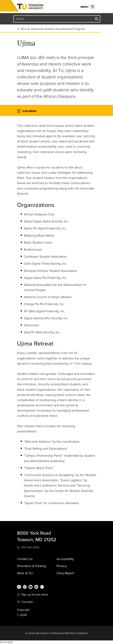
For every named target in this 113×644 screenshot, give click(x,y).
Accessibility (65, 559)
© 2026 (22, 615)
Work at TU (25, 573)
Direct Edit (6, 642)
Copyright (23, 610)
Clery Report (65, 573)
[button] (19, 112)
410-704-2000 (28, 547)
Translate (25, 602)
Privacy (62, 566)
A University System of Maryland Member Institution (57, 633)
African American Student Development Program (53, 29)
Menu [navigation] (87, 7)
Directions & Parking (31, 566)
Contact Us (25, 559)
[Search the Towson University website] (57, 19)
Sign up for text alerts (33, 595)
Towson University (37, 7)
